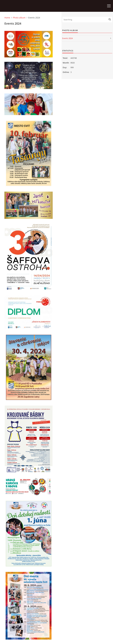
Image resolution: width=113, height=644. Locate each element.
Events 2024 (67, 38)
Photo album (19, 18)
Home (7, 18)
